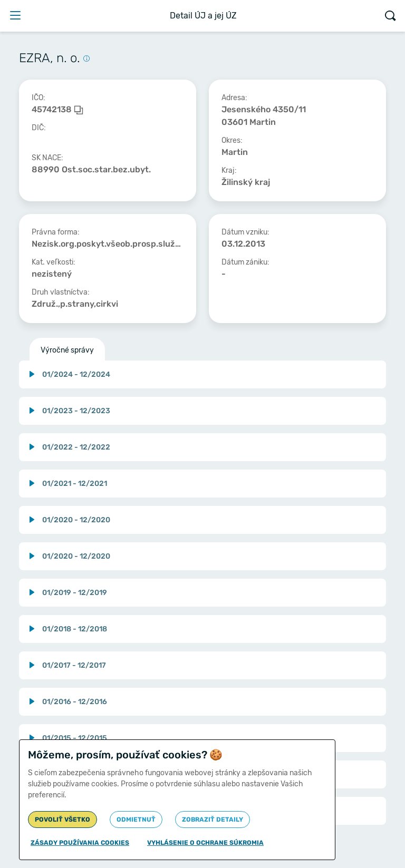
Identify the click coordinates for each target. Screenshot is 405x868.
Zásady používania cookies (80, 843)
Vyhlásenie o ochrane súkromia (205, 843)
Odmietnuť (136, 820)
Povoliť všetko (62, 820)
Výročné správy (67, 350)
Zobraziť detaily (213, 820)
